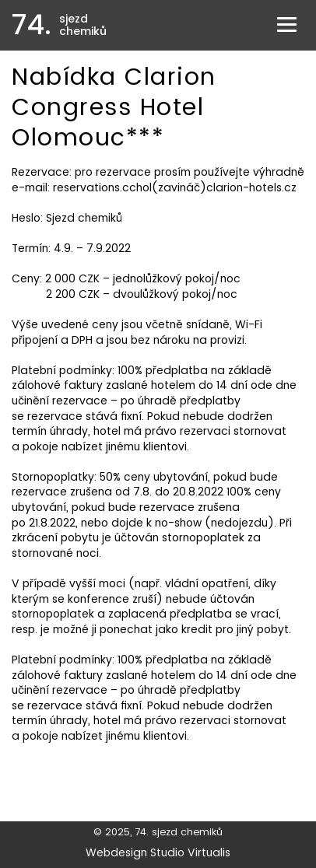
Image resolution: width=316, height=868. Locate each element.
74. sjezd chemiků (179, 832)
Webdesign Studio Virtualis (158, 852)
